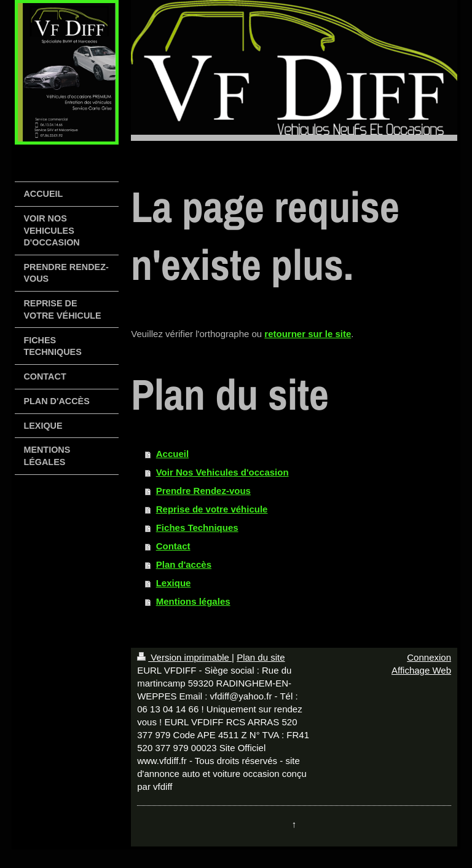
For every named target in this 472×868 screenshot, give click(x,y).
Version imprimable (184, 657)
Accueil (172, 454)
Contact (173, 546)
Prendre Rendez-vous (203, 491)
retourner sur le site (308, 334)
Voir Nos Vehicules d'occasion (222, 472)
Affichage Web (421, 670)
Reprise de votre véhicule (212, 509)
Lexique (174, 583)
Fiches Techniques (197, 528)
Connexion (429, 657)
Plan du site (261, 657)
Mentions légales (193, 601)
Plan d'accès (184, 564)
